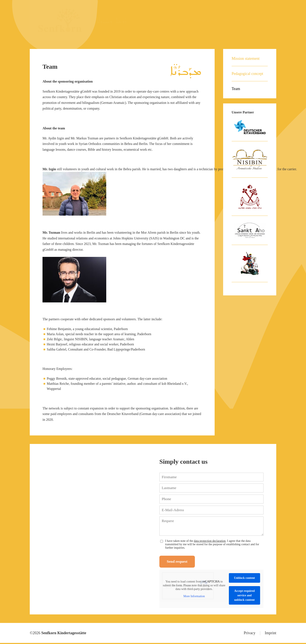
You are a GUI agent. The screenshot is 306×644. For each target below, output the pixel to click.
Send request (178, 562)
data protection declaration (210, 541)
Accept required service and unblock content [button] (244, 596)
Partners (253, 20)
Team (236, 89)
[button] (9, 635)
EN (261, 5)
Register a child (206, 20)
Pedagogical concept (247, 74)
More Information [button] (194, 597)
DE (251, 5)
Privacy (250, 634)
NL (272, 5)
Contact (270, 20)
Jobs (226, 20)
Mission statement (174, 20)
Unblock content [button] (244, 579)
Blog (238, 20)
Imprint (271, 634)
